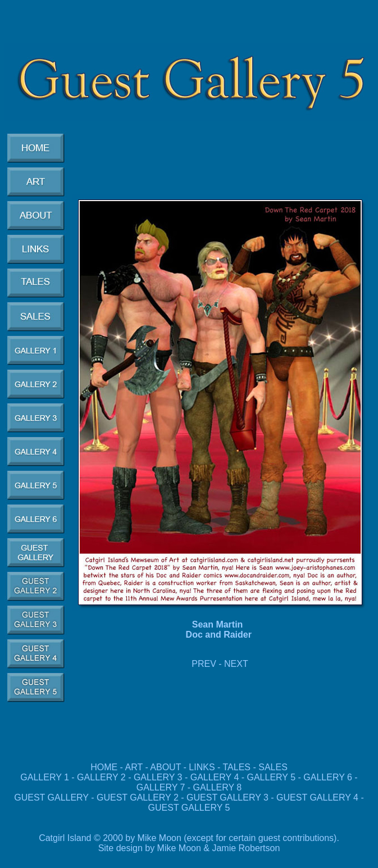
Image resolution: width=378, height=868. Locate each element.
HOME (104, 767)
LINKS (202, 767)
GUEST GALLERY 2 (139, 797)
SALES (273, 767)
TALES (237, 767)
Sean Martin (219, 624)
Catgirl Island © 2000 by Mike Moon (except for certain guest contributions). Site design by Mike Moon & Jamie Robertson (189, 843)
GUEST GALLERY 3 (229, 797)
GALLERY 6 (328, 777)
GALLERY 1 (45, 777)
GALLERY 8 (218, 787)
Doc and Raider (219, 635)
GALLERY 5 (273, 777)
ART (134, 767)
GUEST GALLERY (51, 797)
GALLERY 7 (161, 787)
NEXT (236, 664)
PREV (204, 664)
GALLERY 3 (158, 777)
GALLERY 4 (215, 777)
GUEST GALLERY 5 (189, 808)
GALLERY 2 (101, 777)
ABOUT (165, 767)
